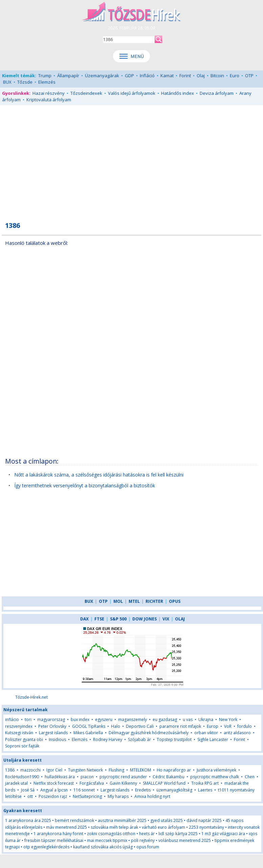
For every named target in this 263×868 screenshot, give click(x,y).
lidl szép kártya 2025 (178, 834)
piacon (87, 777)
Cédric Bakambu (169, 777)
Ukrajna (206, 719)
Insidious (57, 739)
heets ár (147, 834)
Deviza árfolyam (217, 93)
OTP (249, 76)
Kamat (167, 76)
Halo (116, 726)
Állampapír (68, 76)
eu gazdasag (165, 719)
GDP (129, 76)
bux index (80, 719)
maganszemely (133, 719)
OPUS (175, 601)
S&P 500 (118, 619)
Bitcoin (217, 76)
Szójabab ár (139, 739)
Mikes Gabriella (88, 733)
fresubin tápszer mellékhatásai (54, 840)
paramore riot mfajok (180, 726)
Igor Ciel (54, 770)
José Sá (28, 790)
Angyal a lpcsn (54, 790)
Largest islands (53, 733)
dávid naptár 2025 (204, 820)
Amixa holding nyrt (152, 796)
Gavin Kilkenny (123, 783)
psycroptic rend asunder (123, 777)
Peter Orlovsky (52, 726)
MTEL (134, 601)
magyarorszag (51, 719)
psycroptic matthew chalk (215, 777)
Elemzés (47, 82)
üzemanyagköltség (174, 790)
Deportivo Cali (140, 726)
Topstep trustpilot (174, 739)
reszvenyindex (19, 726)
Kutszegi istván (19, 733)
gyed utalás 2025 (167, 820)
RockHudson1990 (22, 777)
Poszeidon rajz (53, 796)
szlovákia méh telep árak (114, 827)
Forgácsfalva (92, 783)
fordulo (245, 726)
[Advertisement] (131, 160)
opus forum (148, 847)
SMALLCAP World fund (164, 783)
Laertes (205, 790)
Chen (250, 777)
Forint (185, 76)
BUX (7, 82)
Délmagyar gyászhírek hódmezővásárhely (149, 733)
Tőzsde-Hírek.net (31, 697)
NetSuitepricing (87, 796)
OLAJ (180, 619)
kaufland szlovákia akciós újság (103, 847)
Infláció (147, 76)
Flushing (116, 770)
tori (28, 719)
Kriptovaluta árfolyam (49, 100)
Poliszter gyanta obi (24, 739)
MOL (118, 601)
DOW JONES (145, 619)
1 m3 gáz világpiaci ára (223, 834)
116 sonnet (84, 790)
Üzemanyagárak (102, 76)
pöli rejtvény (143, 840)
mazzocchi (30, 770)
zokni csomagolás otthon (111, 834)
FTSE (99, 619)
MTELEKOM (140, 770)
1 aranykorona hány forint (58, 834)
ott (30, 796)
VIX (166, 619)
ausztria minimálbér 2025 (122, 820)
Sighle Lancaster (213, 739)
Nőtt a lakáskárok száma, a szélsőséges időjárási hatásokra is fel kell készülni (99, 475)
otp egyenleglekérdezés (46, 847)
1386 (10, 770)
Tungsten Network (85, 770)
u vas (188, 719)
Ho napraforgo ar (174, 770)
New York (228, 719)
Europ (213, 726)
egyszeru (104, 719)
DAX (84, 619)
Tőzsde (25, 82)
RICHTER (154, 601)
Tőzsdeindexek (86, 93)
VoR (228, 726)
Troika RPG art (205, 783)
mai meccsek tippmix (107, 840)
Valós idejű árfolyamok (132, 93)
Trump (45, 76)
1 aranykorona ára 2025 (28, 820)
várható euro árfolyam (163, 827)
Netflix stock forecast (54, 783)
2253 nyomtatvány (206, 827)
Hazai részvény (49, 93)
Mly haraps (118, 796)
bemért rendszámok (74, 820)
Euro (235, 76)
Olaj (201, 76)
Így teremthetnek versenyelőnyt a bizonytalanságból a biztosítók (85, 485)
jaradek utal (16, 783)
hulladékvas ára (60, 777)
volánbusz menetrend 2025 (185, 840)
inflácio (12, 719)
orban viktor (206, 733)
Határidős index (178, 93)
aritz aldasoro (237, 733)
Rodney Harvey (108, 739)
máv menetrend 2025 (67, 827)
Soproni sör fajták (22, 746)
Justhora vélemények (216, 770)
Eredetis (143, 790)
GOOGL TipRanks (89, 726)
